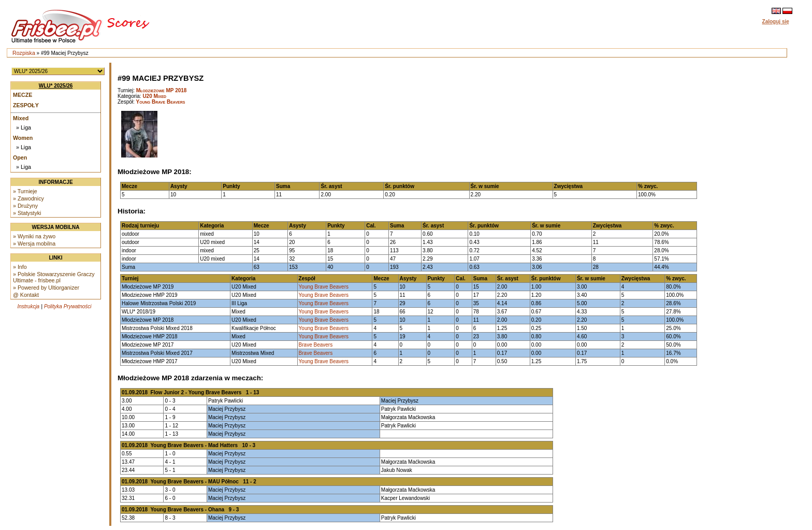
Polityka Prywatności (68, 306)
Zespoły (26, 105)
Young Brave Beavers (161, 102)
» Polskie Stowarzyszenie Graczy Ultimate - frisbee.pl (54, 277)
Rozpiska (24, 53)
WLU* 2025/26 (56, 86)
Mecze (23, 95)
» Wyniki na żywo (34, 236)
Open (20, 157)
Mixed (21, 118)
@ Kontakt (26, 295)
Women (23, 138)
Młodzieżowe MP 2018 (162, 90)
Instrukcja (28, 306)
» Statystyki (27, 213)
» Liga (24, 127)
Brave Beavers (316, 345)
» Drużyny (25, 206)
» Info (20, 267)
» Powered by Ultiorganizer (46, 288)
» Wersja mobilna (34, 243)
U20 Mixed (154, 96)
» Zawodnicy (28, 198)
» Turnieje (25, 191)
